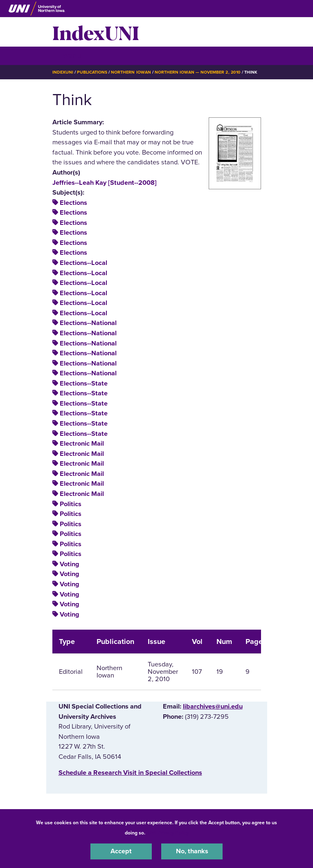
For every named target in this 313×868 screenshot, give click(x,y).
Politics (71, 504)
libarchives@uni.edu (213, 707)
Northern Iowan (131, 72)
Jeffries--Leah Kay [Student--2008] (105, 183)
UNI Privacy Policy (168, 833)
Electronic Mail (82, 444)
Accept (121, 851)
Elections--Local (83, 263)
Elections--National (88, 323)
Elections (73, 203)
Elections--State (84, 384)
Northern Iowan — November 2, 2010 (198, 72)
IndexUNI (96, 32)
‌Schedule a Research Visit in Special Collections (130, 773)
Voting (70, 564)
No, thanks (192, 851)
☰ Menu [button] (67, 55)
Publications (92, 72)
